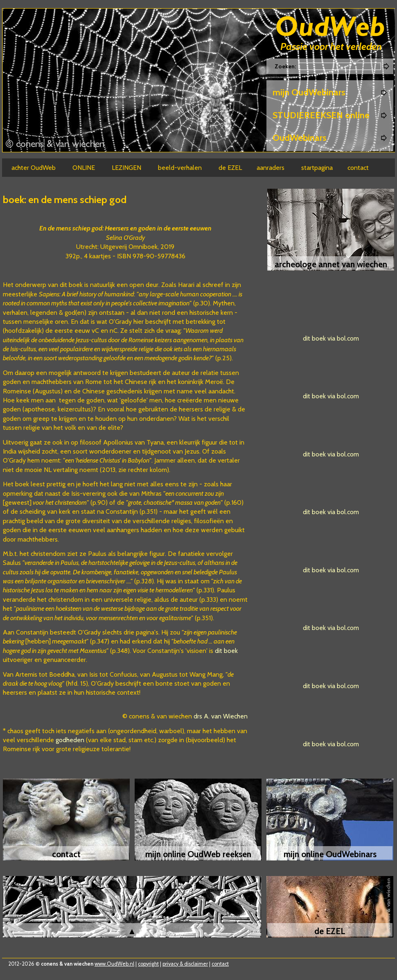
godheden (70, 740)
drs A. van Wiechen (221, 716)
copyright (148, 964)
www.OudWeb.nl (114, 964)
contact (220, 964)
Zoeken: (286, 66)
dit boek (226, 651)
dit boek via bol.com (331, 338)
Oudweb (330, 28)
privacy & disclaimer (185, 964)
